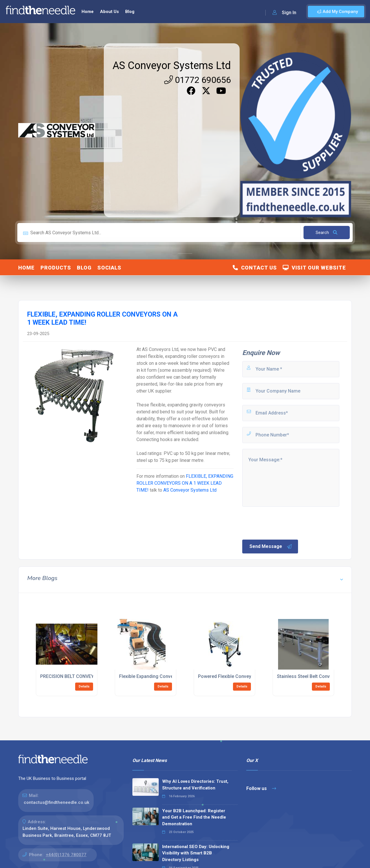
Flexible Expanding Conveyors (151, 676)
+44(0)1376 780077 (66, 855)
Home (88, 12)
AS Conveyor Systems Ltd (172, 66)
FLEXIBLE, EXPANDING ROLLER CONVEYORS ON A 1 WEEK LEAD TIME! (185, 483)
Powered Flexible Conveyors (228, 676)
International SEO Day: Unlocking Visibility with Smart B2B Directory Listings (196, 853)
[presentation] (285, 523)
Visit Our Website (314, 268)
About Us (109, 12)
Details (84, 686)
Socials (109, 268)
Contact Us (255, 268)
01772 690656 (198, 80)
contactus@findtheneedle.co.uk (57, 802)
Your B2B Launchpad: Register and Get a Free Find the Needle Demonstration (194, 817)
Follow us (261, 788)
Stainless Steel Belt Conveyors (309, 676)
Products (56, 268)
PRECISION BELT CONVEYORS (72, 676)
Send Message (271, 547)
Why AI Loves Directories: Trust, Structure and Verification (195, 785)
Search (326, 233)
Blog (130, 12)
